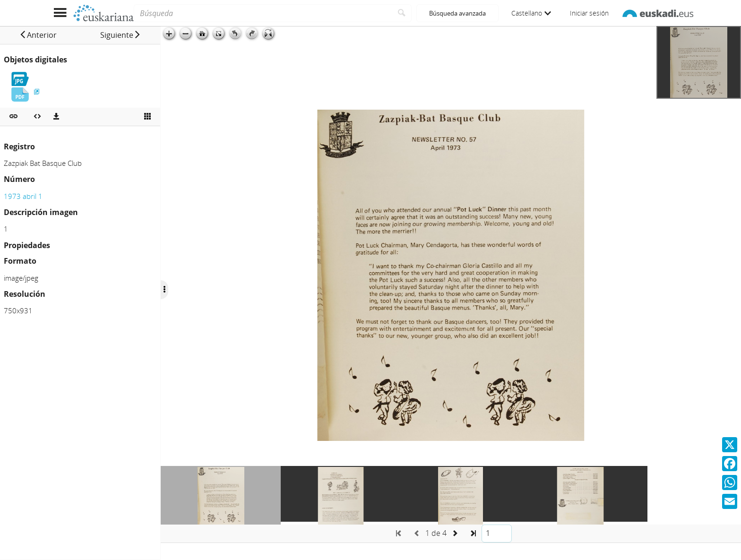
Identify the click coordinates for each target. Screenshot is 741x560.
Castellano (531, 13)
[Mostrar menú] (60, 13)
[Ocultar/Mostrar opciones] (164, 290)
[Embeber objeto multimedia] (37, 117)
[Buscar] (402, 13)
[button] (38, 35)
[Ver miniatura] (147, 117)
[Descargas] (56, 117)
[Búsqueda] (263, 13)
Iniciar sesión (589, 13)
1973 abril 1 (23, 196)
